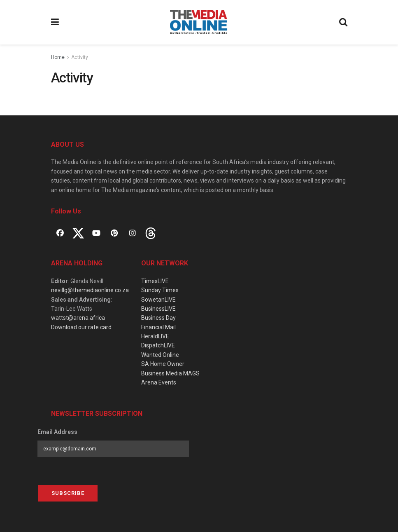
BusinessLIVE (158, 309)
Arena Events (159, 382)
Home (58, 57)
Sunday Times (160, 290)
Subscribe (68, 493)
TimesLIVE (155, 281)
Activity (80, 57)
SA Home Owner (163, 364)
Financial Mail (158, 327)
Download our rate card (81, 327)
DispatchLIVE (158, 345)
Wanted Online (160, 355)
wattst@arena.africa (78, 318)
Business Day (158, 318)
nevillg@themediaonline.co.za (90, 290)
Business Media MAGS (170, 373)
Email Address (57, 432)
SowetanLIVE (158, 300)
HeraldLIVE (155, 336)
